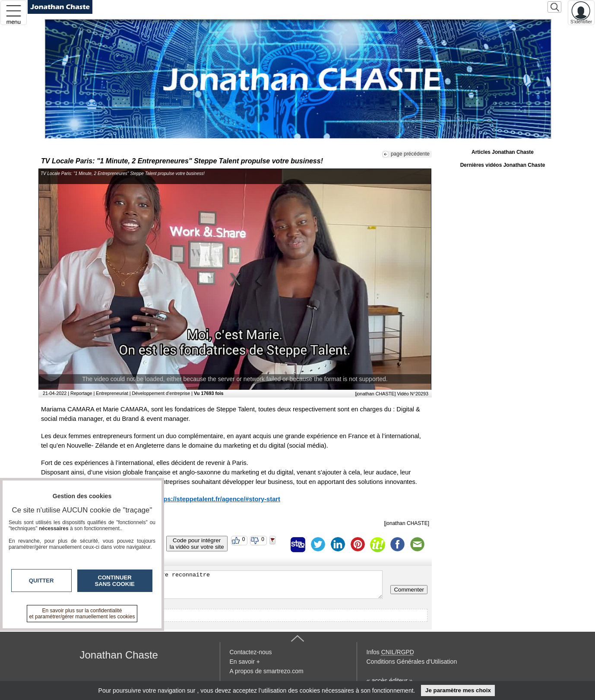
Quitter (41, 581)
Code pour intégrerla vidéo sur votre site (197, 544)
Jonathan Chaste (119, 655)
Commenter (409, 590)
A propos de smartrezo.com (267, 671)
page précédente (410, 154)
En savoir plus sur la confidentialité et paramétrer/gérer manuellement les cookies (82, 614)
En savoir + (245, 662)
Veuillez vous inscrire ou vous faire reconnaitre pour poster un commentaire (213, 585)
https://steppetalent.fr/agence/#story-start (218, 499)
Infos (390, 652)
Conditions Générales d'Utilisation (412, 662)
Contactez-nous (251, 652)
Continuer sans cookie (115, 581)
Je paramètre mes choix (458, 690)
